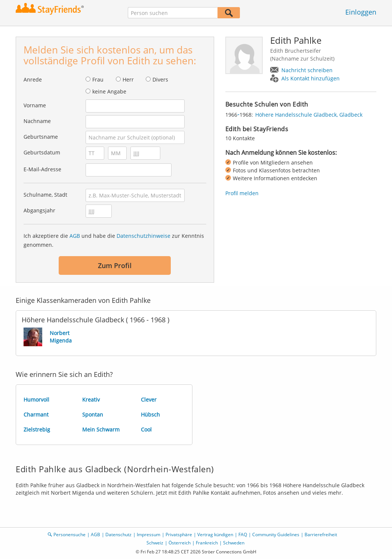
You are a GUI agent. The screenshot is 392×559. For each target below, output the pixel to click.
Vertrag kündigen (215, 535)
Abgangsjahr (39, 210)
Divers (160, 79)
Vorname (35, 105)
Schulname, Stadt (45, 195)
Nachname (37, 121)
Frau (98, 79)
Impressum (149, 535)
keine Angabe (109, 91)
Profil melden (242, 193)
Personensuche (70, 535)
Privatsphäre (179, 535)
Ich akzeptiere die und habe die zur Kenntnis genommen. (114, 240)
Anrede (33, 79)
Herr (128, 79)
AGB (75, 236)
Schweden (234, 543)
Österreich (180, 543)
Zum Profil (115, 265)
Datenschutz (118, 535)
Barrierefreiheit (321, 535)
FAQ (243, 535)
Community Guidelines (276, 535)
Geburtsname (41, 137)
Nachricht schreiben (307, 70)
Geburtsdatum (42, 152)
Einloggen (361, 12)
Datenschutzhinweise (143, 236)
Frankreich (207, 543)
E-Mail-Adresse (42, 169)
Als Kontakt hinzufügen (311, 78)
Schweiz (155, 543)
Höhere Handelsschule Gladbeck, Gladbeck (309, 115)
